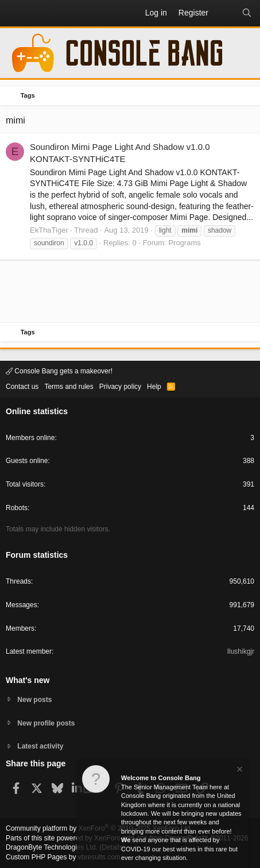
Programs (184, 243)
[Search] (247, 13)
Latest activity (40, 746)
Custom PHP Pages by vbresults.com (63, 857)
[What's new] (225, 13)
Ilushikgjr (241, 651)
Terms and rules (69, 387)
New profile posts (46, 723)
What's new (28, 680)
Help (154, 387)
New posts (34, 700)
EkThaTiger (49, 230)
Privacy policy (120, 387)
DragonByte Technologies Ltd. (52, 847)
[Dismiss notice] (239, 771)
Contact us (22, 387)
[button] (15, 13)
